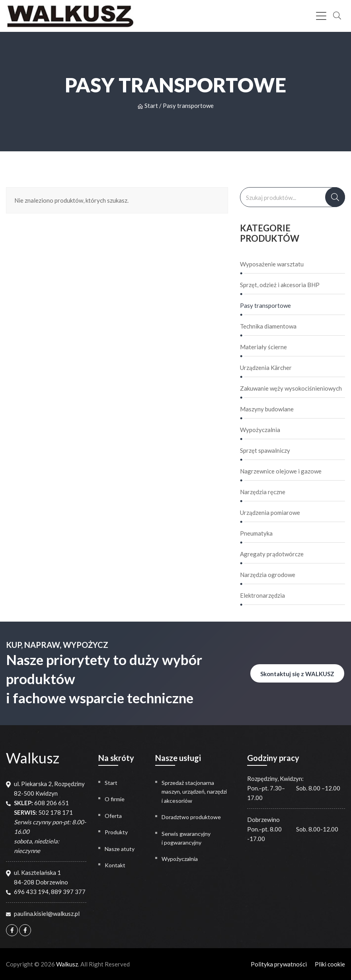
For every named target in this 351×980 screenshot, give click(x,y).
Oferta (113, 816)
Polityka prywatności (279, 964)
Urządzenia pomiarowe (270, 512)
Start (148, 106)
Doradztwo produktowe (191, 817)
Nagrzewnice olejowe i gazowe (281, 471)
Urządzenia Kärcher (266, 368)
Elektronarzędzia (262, 595)
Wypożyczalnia (260, 430)
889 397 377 (68, 892)
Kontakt (115, 865)
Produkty (116, 832)
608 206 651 (52, 803)
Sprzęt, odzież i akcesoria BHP (280, 285)
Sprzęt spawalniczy (265, 450)
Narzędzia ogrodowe (268, 575)
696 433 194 (31, 892)
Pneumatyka (256, 533)
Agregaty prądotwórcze (272, 554)
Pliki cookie (330, 964)
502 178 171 (56, 812)
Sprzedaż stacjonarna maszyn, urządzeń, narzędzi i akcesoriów (194, 792)
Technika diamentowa (268, 326)
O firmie (115, 799)
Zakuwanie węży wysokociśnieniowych (291, 388)
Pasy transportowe (265, 305)
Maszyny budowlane (267, 409)
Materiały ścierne (263, 347)
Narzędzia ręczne (263, 492)
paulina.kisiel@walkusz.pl (47, 913)
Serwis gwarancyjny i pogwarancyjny (186, 838)
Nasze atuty (120, 849)
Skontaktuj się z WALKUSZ (297, 674)
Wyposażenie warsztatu (272, 264)
